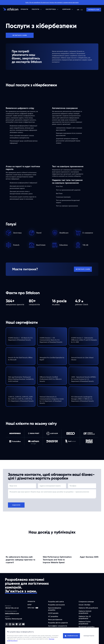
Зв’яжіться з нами (20, 35)
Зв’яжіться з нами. (21, 591)
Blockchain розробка (87, 627)
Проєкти (24, 9)
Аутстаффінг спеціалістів (58, 626)
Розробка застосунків (56, 605)
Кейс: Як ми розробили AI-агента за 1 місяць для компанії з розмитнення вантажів (52, 2)
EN (82, 10)
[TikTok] (20, 624)
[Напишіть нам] (94, 10)
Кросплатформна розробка (55, 609)
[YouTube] (23, 624)
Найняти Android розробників (85, 612)
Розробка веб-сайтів (56, 601)
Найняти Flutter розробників (85, 622)
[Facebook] (7, 624)
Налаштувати (89, 636)
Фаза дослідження (55, 619)
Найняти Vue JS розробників (85, 617)
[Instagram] (10, 624)
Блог (30, 605)
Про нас (33, 608)
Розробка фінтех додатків (58, 623)
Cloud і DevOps (85, 605)
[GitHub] (17, 624)
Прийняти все (71, 636)
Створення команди (86, 601)
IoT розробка (53, 616)
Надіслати (16, 505)
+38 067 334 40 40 (12, 608)
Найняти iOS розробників (88, 608)
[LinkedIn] (13, 624)
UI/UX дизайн (53, 613)
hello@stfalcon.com (12, 613)
